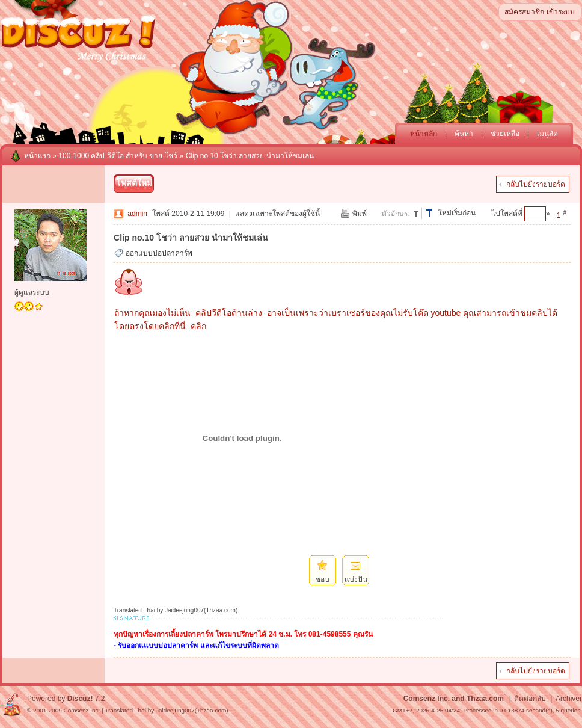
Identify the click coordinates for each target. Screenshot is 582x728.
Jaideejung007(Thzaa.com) (192, 710)
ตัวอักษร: (396, 214)
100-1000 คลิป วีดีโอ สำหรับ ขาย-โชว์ (118, 156)
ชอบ (323, 579)
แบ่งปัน (356, 579)
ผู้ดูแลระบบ (32, 292)
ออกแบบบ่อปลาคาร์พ (159, 253)
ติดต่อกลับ (530, 699)
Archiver (569, 699)
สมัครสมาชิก (524, 12)
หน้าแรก (37, 156)
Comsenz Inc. (81, 710)
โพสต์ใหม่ (134, 183)
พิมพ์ (360, 214)
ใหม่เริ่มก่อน (457, 213)
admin (137, 214)
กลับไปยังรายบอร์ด (536, 184)
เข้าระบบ (561, 12)
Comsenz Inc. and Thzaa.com (454, 699)
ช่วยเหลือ (505, 134)
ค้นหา (464, 134)
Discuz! (80, 699)
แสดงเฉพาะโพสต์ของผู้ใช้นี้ (277, 214)
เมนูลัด (547, 134)
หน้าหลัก (424, 134)
